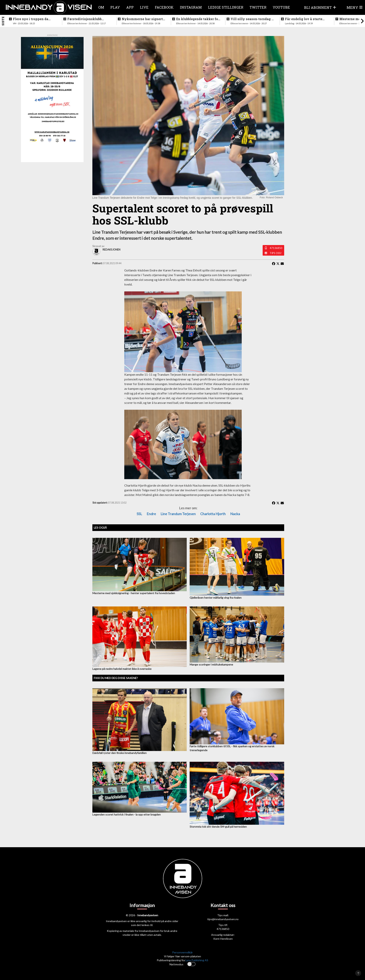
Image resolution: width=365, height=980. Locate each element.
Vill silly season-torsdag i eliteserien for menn (252, 19)
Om (101, 7)
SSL (139, 514)
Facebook (164, 7)
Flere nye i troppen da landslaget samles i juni (32, 19)
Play (115, 7)
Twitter (258, 7)
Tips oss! (276, 253)
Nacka (235, 514)
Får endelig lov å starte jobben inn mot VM (304, 19)
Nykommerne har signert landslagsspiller (142, 19)
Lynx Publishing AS (197, 960)
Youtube (281, 7)
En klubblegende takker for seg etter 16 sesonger (198, 19)
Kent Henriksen (223, 939)
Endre (151, 514)
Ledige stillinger (226, 7)
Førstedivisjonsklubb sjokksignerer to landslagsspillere (84, 19)
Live (144, 7)
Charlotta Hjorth (213, 514)
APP (130, 7)
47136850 (276, 248)
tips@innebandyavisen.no (223, 919)
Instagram (191, 7)
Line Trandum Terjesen (178, 514)
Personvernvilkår (182, 952)
